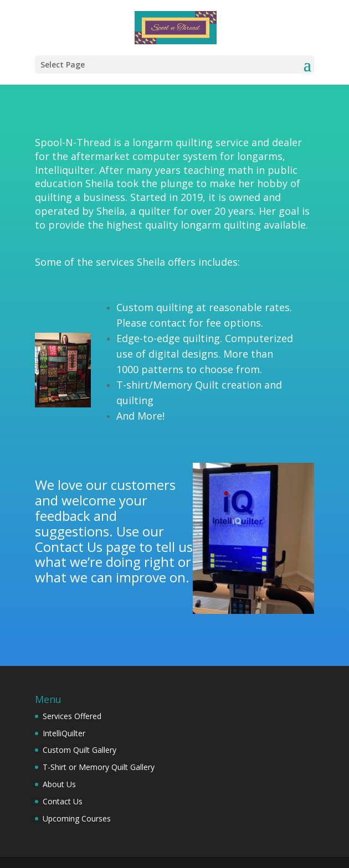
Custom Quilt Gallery (79, 750)
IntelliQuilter (64, 733)
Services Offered (72, 716)
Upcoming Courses (77, 818)
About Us (59, 784)
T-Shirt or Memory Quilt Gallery (99, 767)
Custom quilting (155, 307)
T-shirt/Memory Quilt (168, 385)
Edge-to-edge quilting (168, 338)
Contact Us (69, 547)
